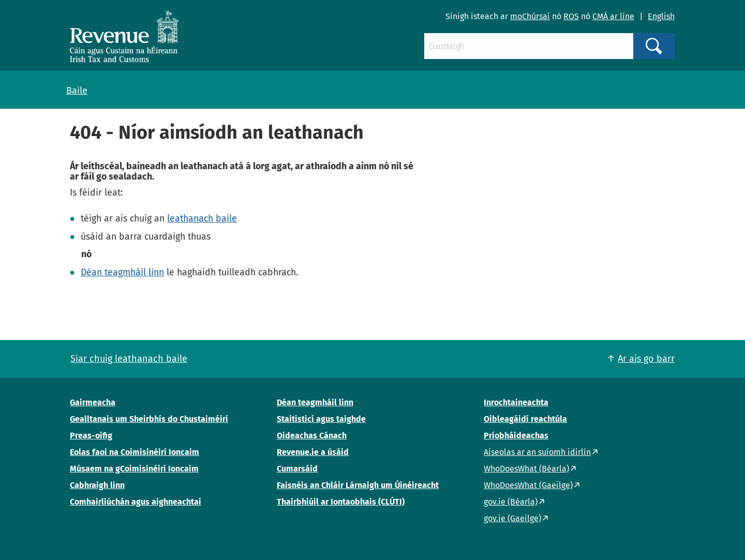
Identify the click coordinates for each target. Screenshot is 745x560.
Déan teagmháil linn (122, 272)
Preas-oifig (91, 436)
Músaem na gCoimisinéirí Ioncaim (134, 469)
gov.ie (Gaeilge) (512, 518)
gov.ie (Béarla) (511, 502)
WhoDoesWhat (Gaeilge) (528, 485)
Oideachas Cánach (312, 436)
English (661, 16)
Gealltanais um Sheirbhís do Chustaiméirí (149, 419)
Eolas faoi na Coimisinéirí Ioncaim (135, 452)
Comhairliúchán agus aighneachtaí (136, 502)
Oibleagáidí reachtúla (525, 419)
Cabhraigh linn (97, 485)
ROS (571, 16)
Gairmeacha (93, 402)
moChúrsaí (530, 16)
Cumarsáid (297, 469)
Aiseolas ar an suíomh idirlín (537, 452)
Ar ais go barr (646, 359)
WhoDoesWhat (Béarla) (526, 469)
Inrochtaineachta (516, 402)
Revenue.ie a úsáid (313, 452)
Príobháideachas (516, 436)
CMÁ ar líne (613, 16)
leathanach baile (202, 218)
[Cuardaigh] (529, 46)
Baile (77, 91)
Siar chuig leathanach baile (129, 359)
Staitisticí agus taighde (321, 419)
